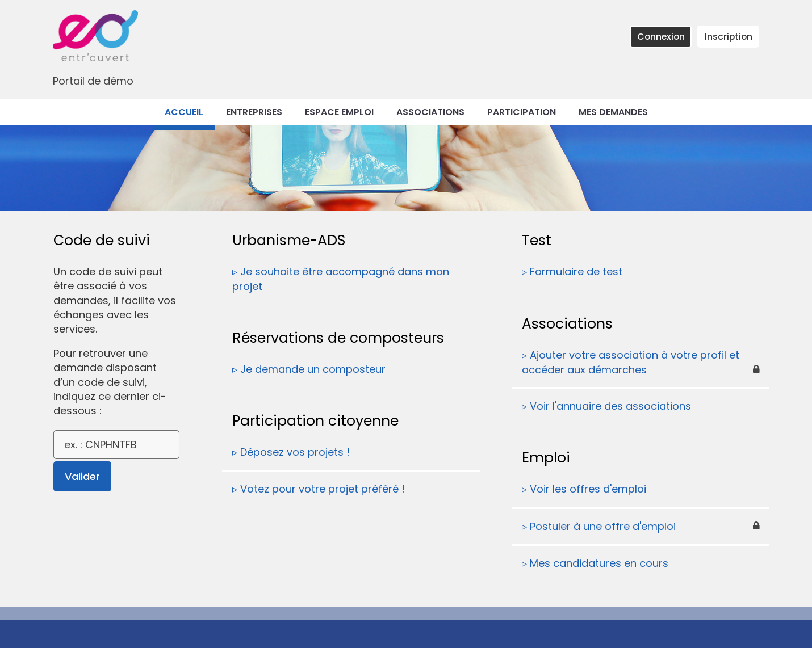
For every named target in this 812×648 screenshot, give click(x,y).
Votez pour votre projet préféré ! (323, 489)
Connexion (661, 37)
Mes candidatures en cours (599, 563)
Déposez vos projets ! (295, 452)
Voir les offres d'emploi (588, 489)
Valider (82, 476)
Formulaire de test (576, 272)
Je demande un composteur (313, 369)
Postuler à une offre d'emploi (603, 526)
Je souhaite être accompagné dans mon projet (341, 279)
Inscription (729, 37)
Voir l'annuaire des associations (610, 406)
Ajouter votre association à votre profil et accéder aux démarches (631, 362)
